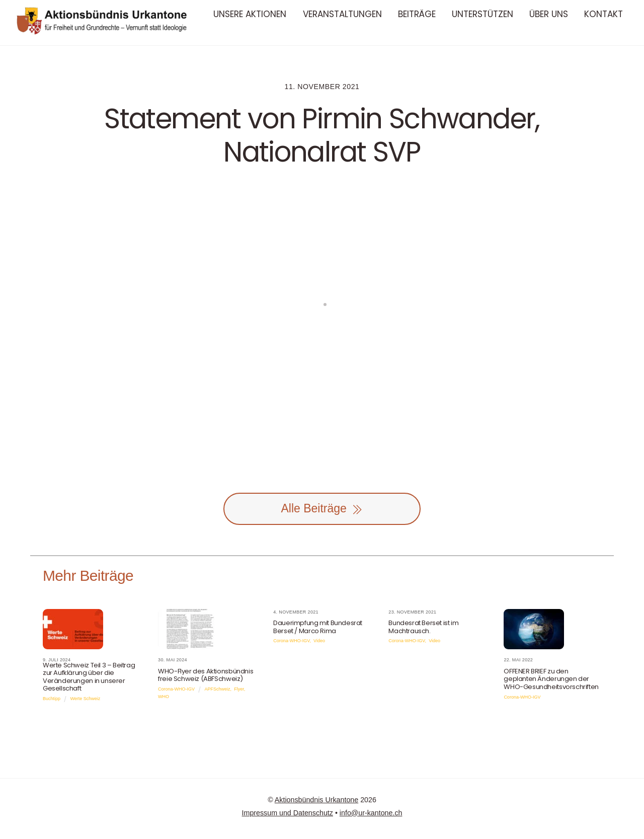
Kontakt (603, 14)
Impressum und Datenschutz (288, 813)
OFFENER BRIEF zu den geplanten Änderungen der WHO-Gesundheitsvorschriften (551, 679)
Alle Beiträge (322, 509)
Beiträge (417, 14)
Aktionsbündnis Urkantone (316, 800)
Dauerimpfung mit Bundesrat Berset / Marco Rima (318, 627)
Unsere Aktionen (250, 14)
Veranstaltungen (342, 14)
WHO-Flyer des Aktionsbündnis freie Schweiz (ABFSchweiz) (206, 675)
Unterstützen (482, 14)
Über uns (549, 14)
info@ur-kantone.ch (371, 813)
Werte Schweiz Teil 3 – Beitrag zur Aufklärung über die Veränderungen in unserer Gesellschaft (89, 677)
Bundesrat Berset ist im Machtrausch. (423, 627)
